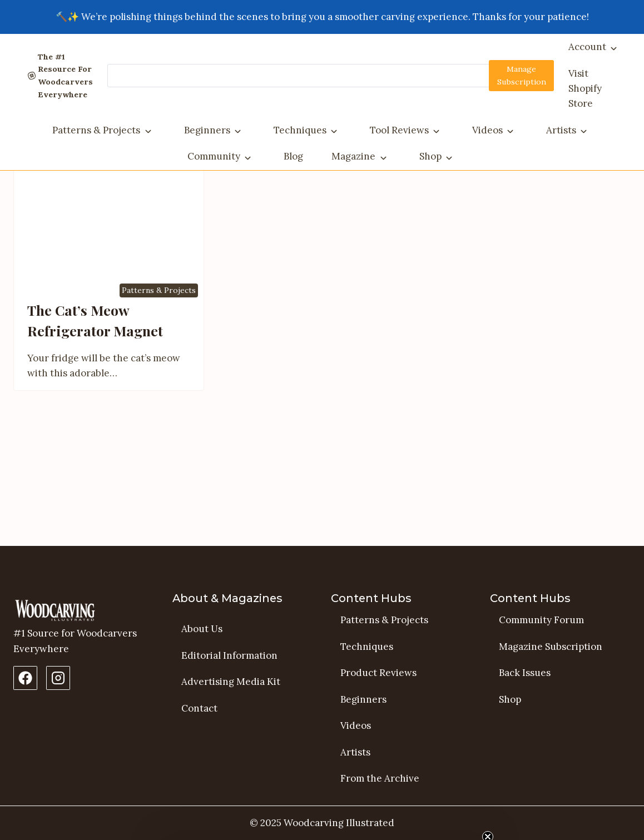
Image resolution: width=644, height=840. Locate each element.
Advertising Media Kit (231, 682)
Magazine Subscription (551, 647)
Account (587, 47)
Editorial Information (229, 655)
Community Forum (541, 620)
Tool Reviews (399, 130)
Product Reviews (378, 673)
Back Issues (525, 673)
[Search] (330, 76)
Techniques (300, 130)
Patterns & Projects (96, 130)
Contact (199, 708)
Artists (561, 130)
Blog (293, 156)
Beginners (207, 130)
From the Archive (380, 779)
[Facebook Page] (25, 678)
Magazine (353, 156)
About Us (202, 629)
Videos (487, 130)
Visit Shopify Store (585, 88)
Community (214, 156)
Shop (430, 156)
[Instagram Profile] (58, 678)
